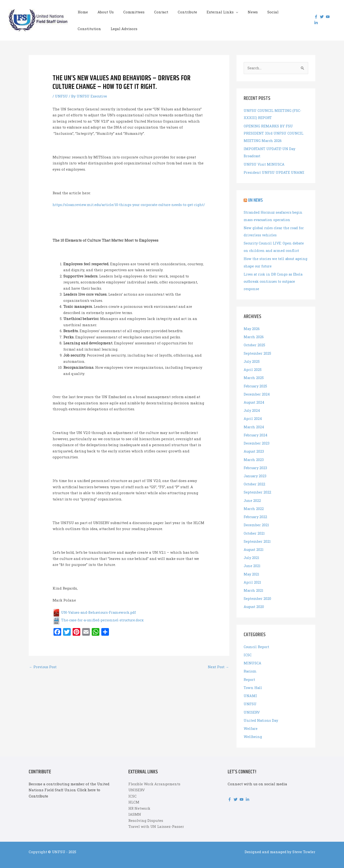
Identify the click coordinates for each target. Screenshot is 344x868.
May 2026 (252, 327)
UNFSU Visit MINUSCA (265, 164)
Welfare (251, 722)
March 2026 (254, 335)
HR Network (139, 801)
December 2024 (257, 391)
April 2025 (253, 367)
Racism (250, 665)
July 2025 (252, 359)
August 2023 (254, 448)
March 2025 (254, 375)
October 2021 (255, 528)
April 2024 (253, 415)
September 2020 (257, 593)
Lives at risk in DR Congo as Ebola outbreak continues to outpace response (274, 280)
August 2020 (254, 601)
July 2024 (252, 407)
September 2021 (257, 536)
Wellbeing (253, 730)
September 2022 (257, 488)
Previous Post (44, 673)
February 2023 (256, 464)
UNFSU (62, 96)
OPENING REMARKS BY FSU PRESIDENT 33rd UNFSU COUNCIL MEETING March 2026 (274, 133)
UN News (256, 200)
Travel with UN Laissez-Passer (156, 819)
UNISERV (252, 705)
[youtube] (327, 17)
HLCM (134, 795)
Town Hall (253, 681)
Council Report (257, 641)
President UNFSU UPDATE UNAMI (274, 172)
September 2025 (257, 351)
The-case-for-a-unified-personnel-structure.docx (101, 626)
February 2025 (256, 383)
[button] (223, 12)
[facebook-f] (315, 17)
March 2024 (254, 423)
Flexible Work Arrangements (154, 777)
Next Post (218, 673)
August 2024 (255, 399)
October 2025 (255, 343)
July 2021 (252, 553)
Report (250, 673)
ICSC (248, 649)
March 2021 (254, 585)
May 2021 (252, 569)
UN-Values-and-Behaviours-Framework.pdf (97, 618)
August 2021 (254, 544)
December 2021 (256, 520)
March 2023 (254, 456)
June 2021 (252, 561)
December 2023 (256, 439)
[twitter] (321, 17)
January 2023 (256, 472)
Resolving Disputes (146, 813)
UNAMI (250, 689)
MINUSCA (253, 657)
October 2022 (255, 480)
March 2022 (254, 504)
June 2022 (253, 496)
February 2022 (256, 512)
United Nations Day (262, 713)
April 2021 (253, 577)
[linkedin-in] (315, 23)
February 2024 (256, 432)
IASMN (135, 807)
